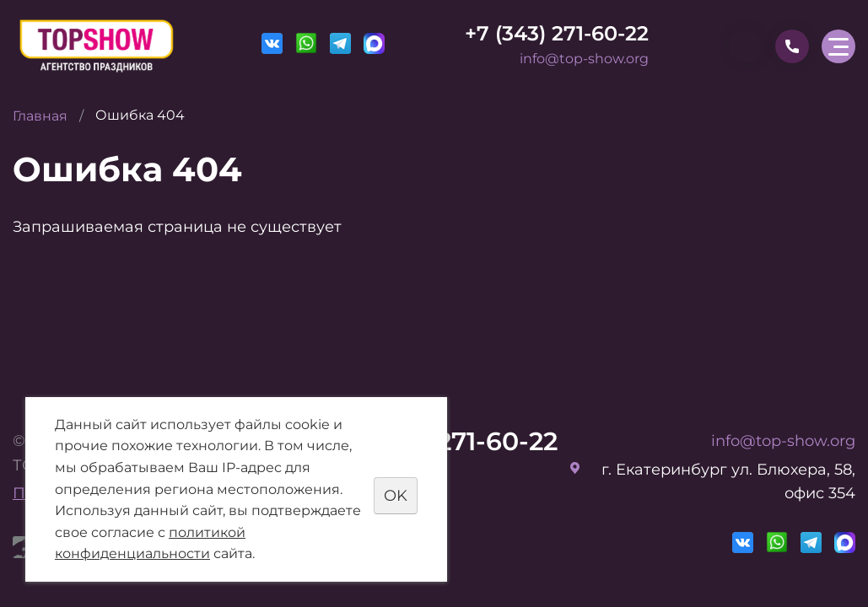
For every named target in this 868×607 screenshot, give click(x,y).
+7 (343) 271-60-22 (557, 33)
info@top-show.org (584, 59)
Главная (40, 116)
